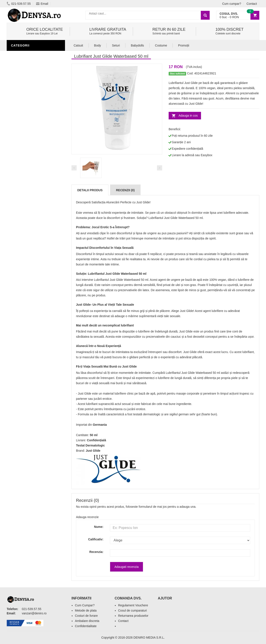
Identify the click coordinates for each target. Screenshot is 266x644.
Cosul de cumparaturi (132, 610)
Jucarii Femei (23, 146)
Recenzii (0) (125, 190)
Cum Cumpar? (85, 605)
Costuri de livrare (86, 616)
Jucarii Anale (24, 139)
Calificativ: (96, 539)
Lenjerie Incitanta (28, 120)
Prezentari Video (27, 185)
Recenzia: (96, 552)
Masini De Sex (23, 172)
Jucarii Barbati (25, 100)
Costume (161, 45)
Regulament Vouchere (133, 605)
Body (98, 45)
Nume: (99, 527)
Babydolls (137, 45)
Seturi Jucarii (24, 165)
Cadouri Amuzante (28, 159)
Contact (252, 4)
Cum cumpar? (232, 4)
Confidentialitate (86, 626)
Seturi (116, 45)
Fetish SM (20, 133)
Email (42, 4)
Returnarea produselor (133, 616)
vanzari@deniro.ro (34, 613)
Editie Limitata (24, 191)
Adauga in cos (188, 116)
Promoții (184, 45)
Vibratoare (22, 107)
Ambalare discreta (87, 621)
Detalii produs (90, 190)
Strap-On (20, 152)
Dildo (17, 126)
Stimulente (22, 94)
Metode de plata (86, 610)
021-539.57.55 (19, 4)
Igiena (17, 113)
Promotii (20, 178)
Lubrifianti (22, 55)
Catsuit (78, 45)
